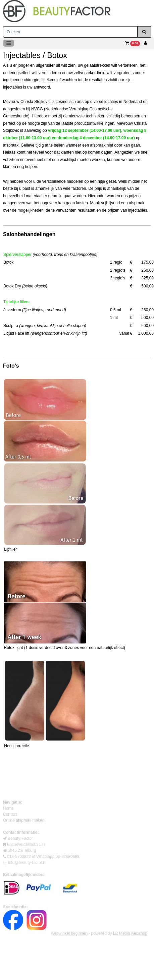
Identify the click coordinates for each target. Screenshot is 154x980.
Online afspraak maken (24, 820)
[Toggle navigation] (9, 43)
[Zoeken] (70, 32)
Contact (10, 814)
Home (8, 808)
